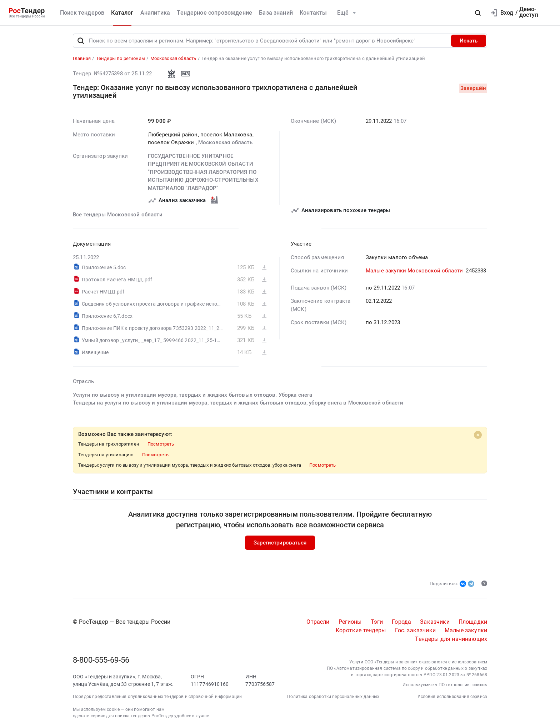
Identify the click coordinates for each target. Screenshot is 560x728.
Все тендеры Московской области (118, 215)
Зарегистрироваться (280, 543)
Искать (469, 41)
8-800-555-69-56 (101, 660)
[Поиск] (81, 41)
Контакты (313, 13)
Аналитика (155, 13)
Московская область (225, 143)
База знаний (276, 13)
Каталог (122, 13)
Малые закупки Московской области (414, 271)
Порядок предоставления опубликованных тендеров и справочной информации (157, 697)
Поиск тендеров (82, 13)
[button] (478, 13)
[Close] (478, 435)
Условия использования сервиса (452, 697)
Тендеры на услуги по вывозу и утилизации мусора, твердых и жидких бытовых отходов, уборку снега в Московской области (238, 403)
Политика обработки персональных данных (333, 697)
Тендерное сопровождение (214, 13)
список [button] (480, 685)
